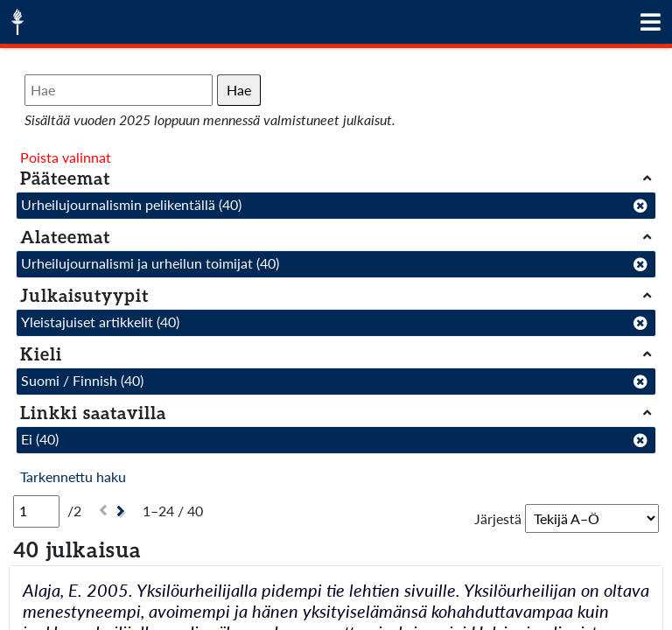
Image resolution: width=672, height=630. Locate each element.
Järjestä (498, 518)
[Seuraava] (123, 511)
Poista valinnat (66, 157)
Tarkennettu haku (73, 476)
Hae (239, 90)
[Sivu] (36, 511)
